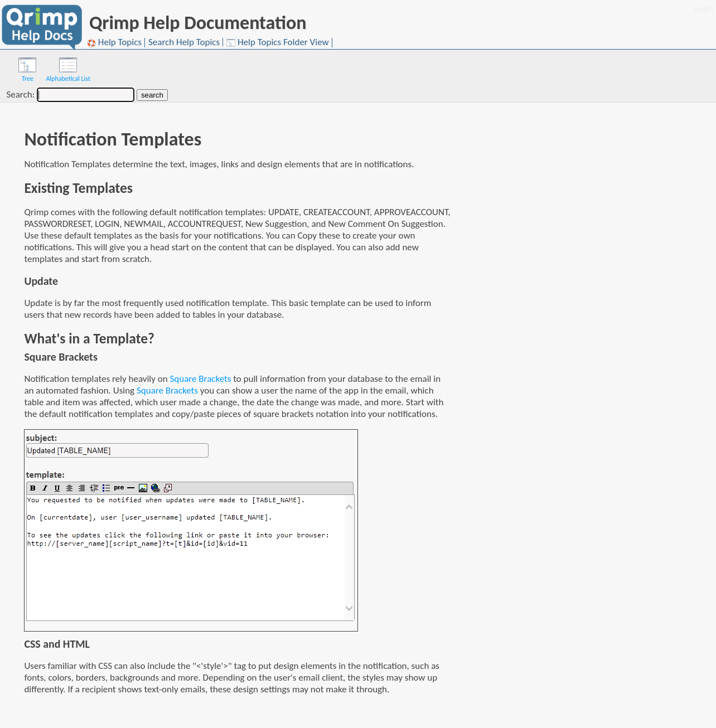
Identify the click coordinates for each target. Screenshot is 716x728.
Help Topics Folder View (278, 43)
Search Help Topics (184, 42)
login (704, 9)
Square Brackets (201, 379)
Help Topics (114, 43)
